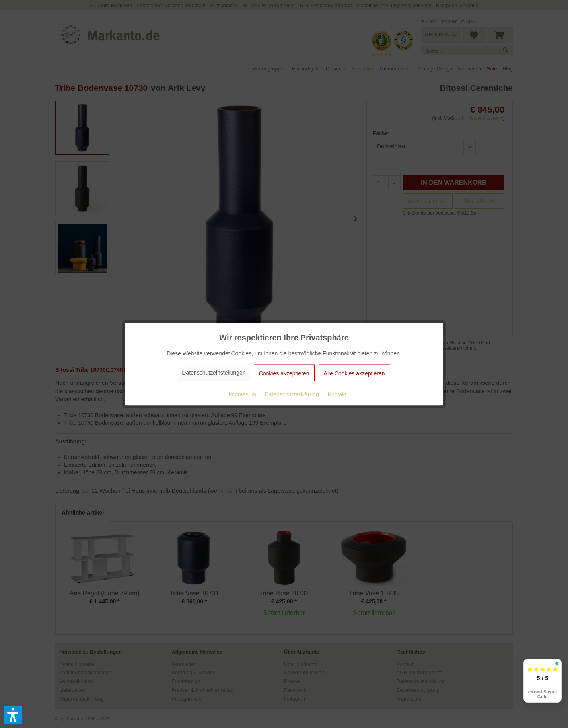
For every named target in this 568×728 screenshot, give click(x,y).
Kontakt (334, 394)
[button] (13, 715)
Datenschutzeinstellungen (214, 372)
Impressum (239, 394)
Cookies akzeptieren (284, 373)
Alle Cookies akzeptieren (354, 373)
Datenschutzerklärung (288, 394)
